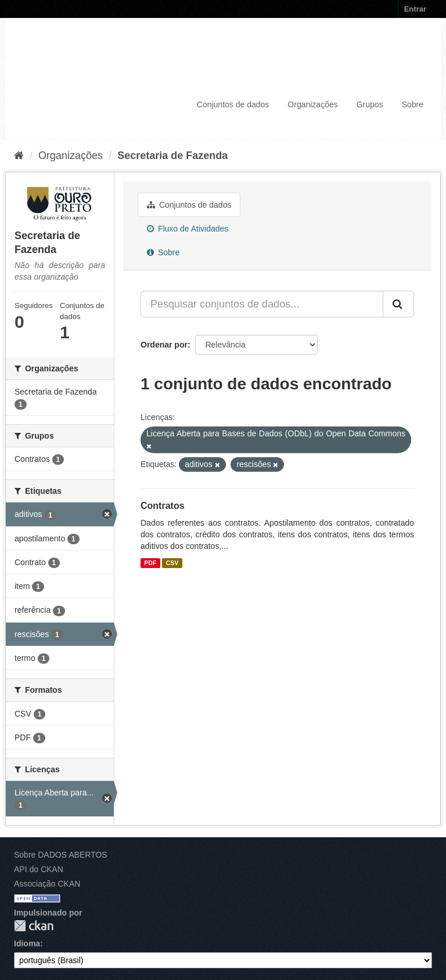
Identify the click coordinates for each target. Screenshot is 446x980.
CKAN (34, 926)
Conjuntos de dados (233, 104)
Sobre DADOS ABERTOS (61, 855)
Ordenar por (164, 345)
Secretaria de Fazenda (172, 156)
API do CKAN (39, 869)
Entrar (415, 9)
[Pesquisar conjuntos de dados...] (262, 304)
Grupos (370, 104)
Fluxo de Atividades (188, 229)
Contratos (163, 506)
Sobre (413, 104)
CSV (172, 563)
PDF (150, 563)
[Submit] (398, 304)
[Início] (19, 156)
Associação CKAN (47, 884)
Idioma (27, 943)
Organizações (312, 104)
